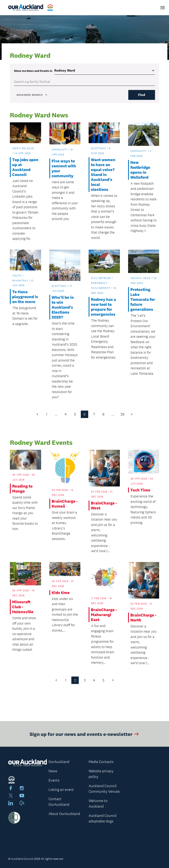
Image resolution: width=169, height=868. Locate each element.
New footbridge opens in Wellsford (140, 170)
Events (54, 780)
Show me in (33, 71)
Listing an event (61, 790)
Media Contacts (101, 762)
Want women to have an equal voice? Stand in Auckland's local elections (103, 175)
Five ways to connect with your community (64, 168)
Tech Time (140, 490)
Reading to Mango (22, 489)
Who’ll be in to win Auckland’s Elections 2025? (63, 307)
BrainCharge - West (104, 505)
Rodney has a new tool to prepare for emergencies (103, 307)
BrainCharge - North (143, 618)
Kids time (61, 593)
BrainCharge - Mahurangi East (104, 615)
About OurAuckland (64, 814)
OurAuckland (59, 762)
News (53, 771)
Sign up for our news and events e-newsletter (85, 736)
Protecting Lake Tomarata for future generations (143, 300)
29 (122, 414)
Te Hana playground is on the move (25, 297)
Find (142, 95)
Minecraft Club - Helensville (23, 607)
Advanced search (32, 95)
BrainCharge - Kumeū (65, 504)
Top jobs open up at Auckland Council (25, 167)
